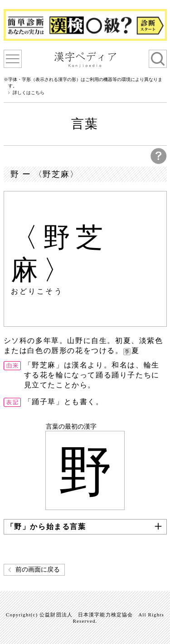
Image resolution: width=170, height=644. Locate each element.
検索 (158, 59)
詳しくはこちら (29, 93)
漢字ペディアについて (13, 59)
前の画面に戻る (38, 570)
